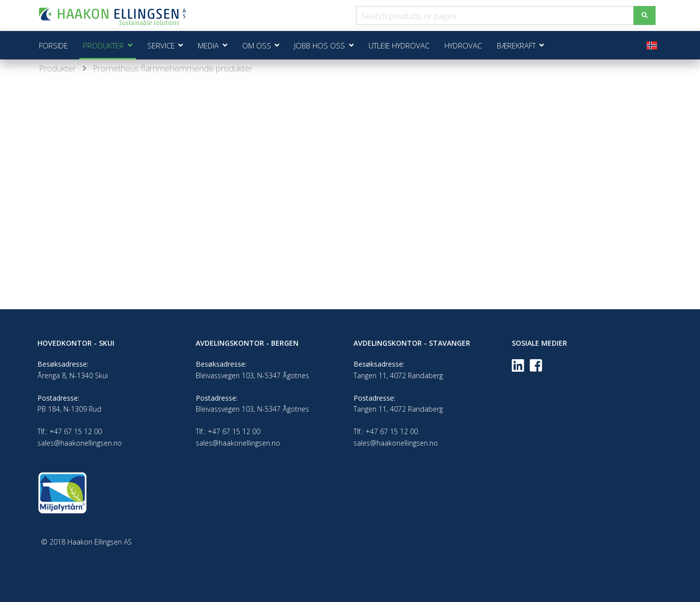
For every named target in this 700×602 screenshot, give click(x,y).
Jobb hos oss (320, 45)
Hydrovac (463, 45)
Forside (53, 45)
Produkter (57, 68)
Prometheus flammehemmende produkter (173, 68)
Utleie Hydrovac (399, 45)
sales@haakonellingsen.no (80, 443)
